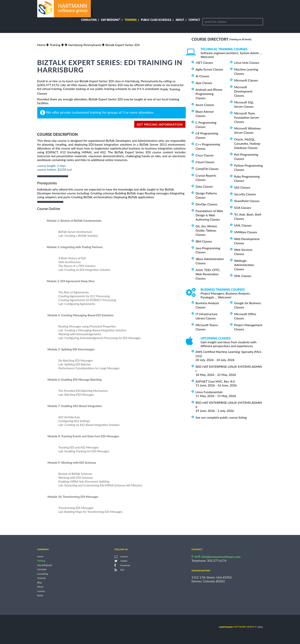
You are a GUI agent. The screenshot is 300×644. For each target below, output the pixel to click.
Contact (194, 20)
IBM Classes (204, 241)
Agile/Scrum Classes (209, 69)
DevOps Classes (207, 204)
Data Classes (204, 186)
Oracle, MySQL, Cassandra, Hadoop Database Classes (247, 143)
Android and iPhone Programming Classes (209, 94)
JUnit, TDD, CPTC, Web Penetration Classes (208, 274)
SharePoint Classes (247, 201)
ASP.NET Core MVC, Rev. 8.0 (215, 381)
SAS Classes (242, 187)
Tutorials (42, 578)
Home (41, 45)
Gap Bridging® (45, 565)
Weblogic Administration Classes (244, 265)
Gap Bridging (111, 20)
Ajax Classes (204, 83)
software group (237, 627)
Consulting (89, 20)
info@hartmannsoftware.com (221, 557)
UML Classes (243, 225)
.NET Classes (204, 63)
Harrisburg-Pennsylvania (85, 45)
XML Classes (243, 276)
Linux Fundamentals (209, 392)
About (180, 20)
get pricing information (160, 124)
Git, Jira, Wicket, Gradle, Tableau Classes (207, 230)
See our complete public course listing (221, 417)
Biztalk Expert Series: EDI (122, 45)
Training (131, 20)
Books (40, 596)
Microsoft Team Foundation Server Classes (247, 117)
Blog (39, 582)
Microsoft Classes (246, 80)
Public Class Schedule (156, 20)
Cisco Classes (205, 155)
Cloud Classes (205, 162)
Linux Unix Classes (247, 63)
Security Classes (245, 194)
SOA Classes (243, 208)
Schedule (42, 570)
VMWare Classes (246, 232)
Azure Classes (205, 105)
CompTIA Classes (207, 169)
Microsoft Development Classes (243, 91)
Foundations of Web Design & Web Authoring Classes (209, 215)
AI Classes (202, 76)
